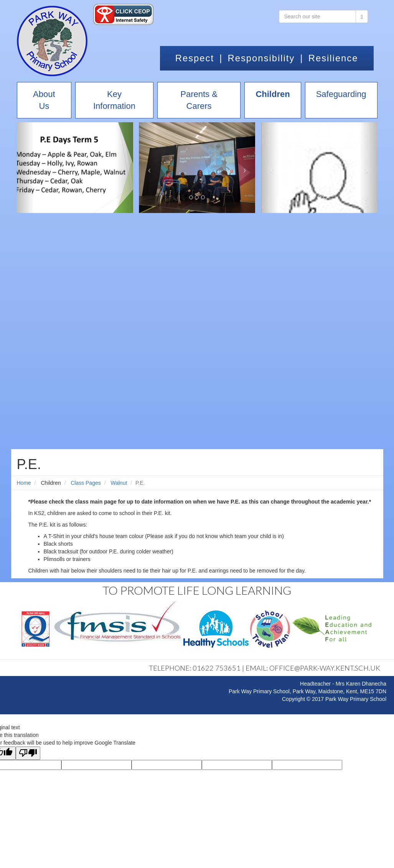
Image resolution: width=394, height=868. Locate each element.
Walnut (119, 483)
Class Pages (86, 483)
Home (24, 483)
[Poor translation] (28, 753)
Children (51, 483)
